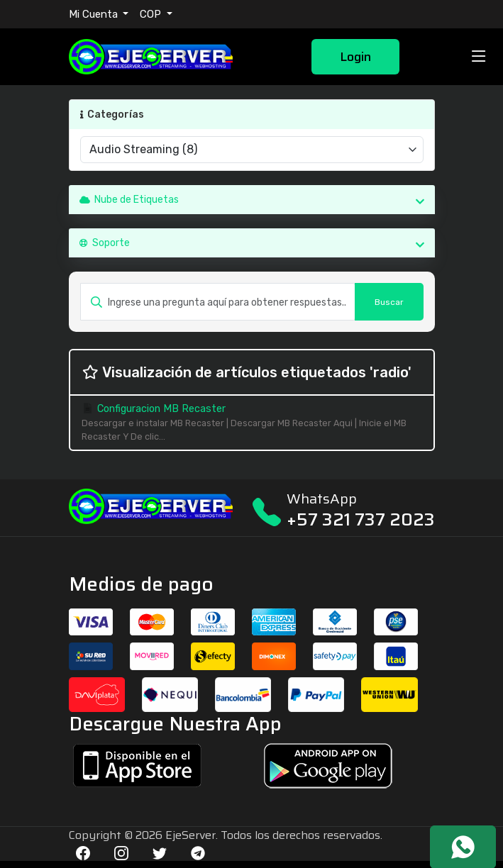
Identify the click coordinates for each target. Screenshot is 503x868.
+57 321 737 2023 (361, 519)
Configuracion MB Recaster (252, 423)
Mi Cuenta (95, 14)
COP (152, 14)
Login (355, 57)
